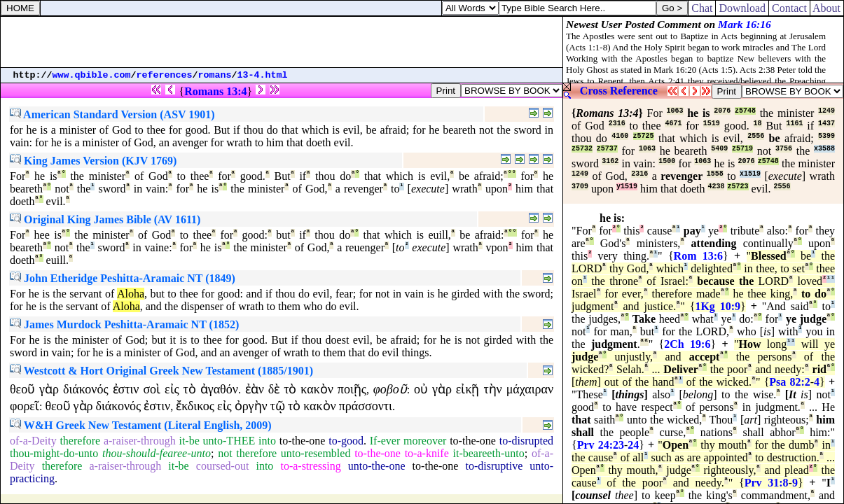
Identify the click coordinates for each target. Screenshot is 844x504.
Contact (789, 8)
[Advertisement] (282, 42)
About (827, 8)
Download (742, 8)
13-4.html (263, 75)
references (165, 75)
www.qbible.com (92, 75)
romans (215, 75)
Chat (702, 8)
